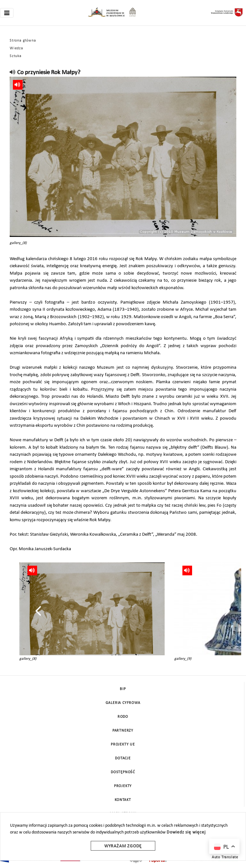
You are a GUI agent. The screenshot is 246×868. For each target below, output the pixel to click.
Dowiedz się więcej (186, 832)
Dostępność (123, 772)
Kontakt (123, 800)
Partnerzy (123, 731)
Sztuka (16, 56)
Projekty (123, 786)
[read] (13, 73)
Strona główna (23, 41)
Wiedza (16, 48)
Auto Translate (225, 857)
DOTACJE (123, 758)
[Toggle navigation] (7, 13)
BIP (123, 689)
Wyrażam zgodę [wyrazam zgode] (123, 846)
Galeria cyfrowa (123, 703)
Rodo (123, 717)
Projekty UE (123, 745)
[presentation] (38, 611)
